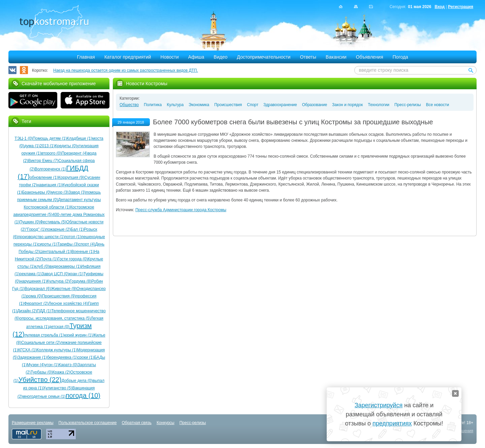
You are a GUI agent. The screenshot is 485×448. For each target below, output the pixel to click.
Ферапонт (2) (36, 303)
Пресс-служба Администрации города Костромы (181, 210)
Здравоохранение (280, 105)
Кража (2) (61, 372)
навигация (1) (50, 185)
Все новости (438, 105)
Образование (315, 105)
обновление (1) (44, 178)
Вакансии (336, 57)
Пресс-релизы (408, 105)
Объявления (370, 57)
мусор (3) (60, 192)
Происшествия (228, 105)
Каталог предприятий (128, 57)
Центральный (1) (55, 252)
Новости (169, 57)
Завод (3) (77, 192)
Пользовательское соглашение (88, 423)
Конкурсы (166, 423)
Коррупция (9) (71, 178)
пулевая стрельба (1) (44, 335)
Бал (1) (77, 229)
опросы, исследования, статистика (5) (55, 318)
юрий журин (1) (78, 335)
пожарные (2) (58, 229)
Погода (400, 57)
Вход (440, 7)
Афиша (196, 57)
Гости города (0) (73, 259)
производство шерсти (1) (41, 237)
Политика (153, 105)
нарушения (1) (33, 281)
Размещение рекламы (33, 423)
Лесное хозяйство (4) (68, 303)
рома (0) (34, 296)
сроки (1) (86, 357)
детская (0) (59, 327)
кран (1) (76, 274)
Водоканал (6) (38, 289)
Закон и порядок (347, 105)
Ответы (308, 57)
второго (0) (51, 153)
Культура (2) (58, 281)
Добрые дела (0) (77, 381)
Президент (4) (74, 153)
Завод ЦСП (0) (55, 274)
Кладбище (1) (79, 138)
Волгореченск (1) (51, 169)
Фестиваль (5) (53, 222)
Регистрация (461, 7)
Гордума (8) (81, 281)
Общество (129, 105)
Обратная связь (136, 423)
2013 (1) (47, 146)
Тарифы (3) (68, 244)
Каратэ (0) (68, 365)
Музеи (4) (36, 365)
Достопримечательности (264, 57)
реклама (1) (30, 274)
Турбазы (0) (41, 372)
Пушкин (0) (30, 222)
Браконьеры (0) (36, 192)
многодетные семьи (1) (44, 396)
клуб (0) (42, 266)
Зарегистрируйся (379, 405)
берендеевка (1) (62, 357)
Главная (86, 57)
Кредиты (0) (66, 146)
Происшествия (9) (59, 296)
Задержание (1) (33, 357)
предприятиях (392, 423)
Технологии (379, 105)
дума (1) (32, 146)
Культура (175, 105)
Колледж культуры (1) (57, 350)
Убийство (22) (40, 380)
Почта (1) (49, 259)
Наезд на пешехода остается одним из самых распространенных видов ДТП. (126, 70)
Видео (220, 57)
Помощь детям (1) (50, 138)
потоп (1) (73, 237)
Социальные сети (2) (41, 343)
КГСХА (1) (27, 350)
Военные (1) (83, 252)
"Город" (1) (36, 229)
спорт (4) (87, 244)
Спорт (253, 105)
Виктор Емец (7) (43, 161)
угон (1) (52, 365)
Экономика (199, 105)
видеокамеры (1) (65, 266)
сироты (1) (47, 244)
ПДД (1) (44, 311)
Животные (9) (64, 289)
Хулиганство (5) (57, 388)
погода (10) (83, 395)
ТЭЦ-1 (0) (24, 138)
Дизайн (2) (27, 311)
